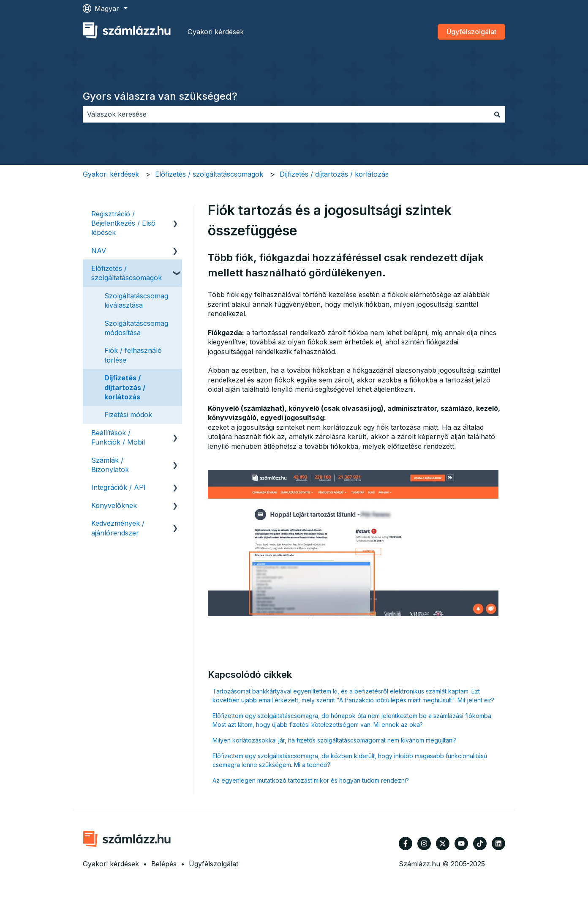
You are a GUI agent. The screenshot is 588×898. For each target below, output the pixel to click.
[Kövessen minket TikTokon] (480, 843)
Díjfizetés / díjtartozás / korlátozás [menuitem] (125, 387)
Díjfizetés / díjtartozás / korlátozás (334, 174)
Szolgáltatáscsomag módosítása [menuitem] (136, 328)
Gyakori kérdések (216, 32)
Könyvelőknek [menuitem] (114, 505)
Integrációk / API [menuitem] (118, 487)
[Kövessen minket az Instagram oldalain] (424, 843)
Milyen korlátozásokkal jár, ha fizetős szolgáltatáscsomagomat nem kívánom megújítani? (335, 740)
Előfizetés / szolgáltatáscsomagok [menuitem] (127, 273)
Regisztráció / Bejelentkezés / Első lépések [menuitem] (123, 223)
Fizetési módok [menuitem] (128, 415)
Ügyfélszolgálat (471, 32)
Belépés (164, 864)
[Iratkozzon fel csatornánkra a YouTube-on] (461, 843)
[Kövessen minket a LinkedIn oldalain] (498, 843)
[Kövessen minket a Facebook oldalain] (406, 843)
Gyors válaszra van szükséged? (160, 96)
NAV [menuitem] (99, 251)
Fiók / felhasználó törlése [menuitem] (133, 355)
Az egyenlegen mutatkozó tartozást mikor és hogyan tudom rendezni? (311, 780)
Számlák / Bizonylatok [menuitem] (110, 465)
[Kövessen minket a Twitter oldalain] (443, 843)
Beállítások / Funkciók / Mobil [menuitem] (118, 437)
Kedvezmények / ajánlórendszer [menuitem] (118, 528)
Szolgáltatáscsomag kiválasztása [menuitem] (136, 300)
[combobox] (286, 114)
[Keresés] (497, 114)
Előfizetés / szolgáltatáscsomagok (209, 174)
